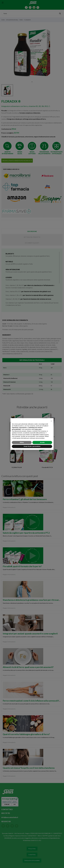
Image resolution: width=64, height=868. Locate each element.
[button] (51, 421)
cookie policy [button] (38, 429)
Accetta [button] (42, 442)
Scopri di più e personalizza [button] (32, 446)
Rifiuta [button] (22, 442)
